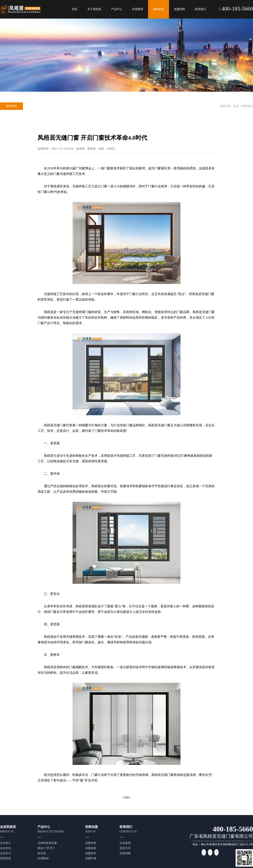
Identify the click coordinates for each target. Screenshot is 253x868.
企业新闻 (125, 843)
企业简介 (6, 843)
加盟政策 (91, 848)
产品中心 (117, 9)
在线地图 (125, 853)
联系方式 (125, 848)
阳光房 (42, 853)
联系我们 (200, 9)
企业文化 (6, 848)
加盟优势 (91, 843)
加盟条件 (91, 853)
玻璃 (161, 667)
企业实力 (6, 853)
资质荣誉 (6, 858)
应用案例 (138, 9)
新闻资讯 (159, 9)
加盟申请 (91, 858)
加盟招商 (179, 9)
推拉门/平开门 (46, 848)
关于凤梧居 (94, 9)
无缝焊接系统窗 (47, 843)
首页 (75, 9)
